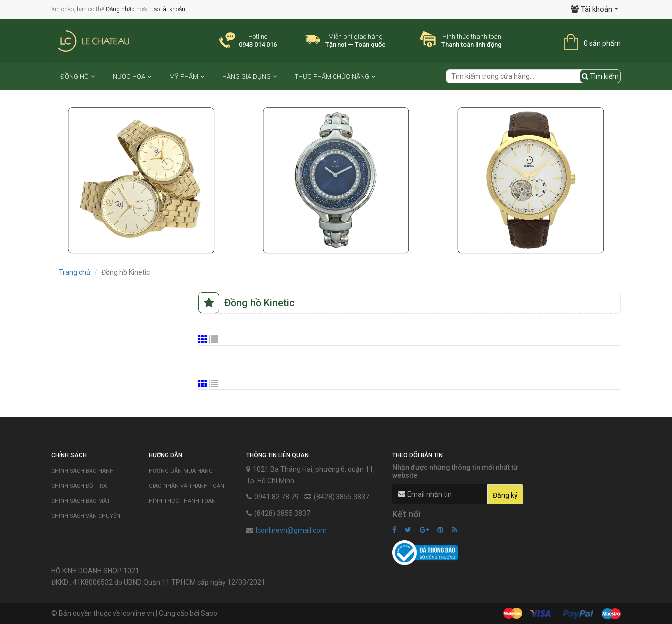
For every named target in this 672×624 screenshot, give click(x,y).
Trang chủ (75, 272)
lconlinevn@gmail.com (291, 530)
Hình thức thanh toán (182, 501)
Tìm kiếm (600, 76)
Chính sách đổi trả (79, 486)
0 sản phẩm (602, 43)
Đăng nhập (120, 9)
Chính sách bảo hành (83, 471)
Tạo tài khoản (168, 9)
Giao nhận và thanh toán (186, 486)
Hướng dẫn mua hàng (181, 471)
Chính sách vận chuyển (86, 516)
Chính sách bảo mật (81, 501)
